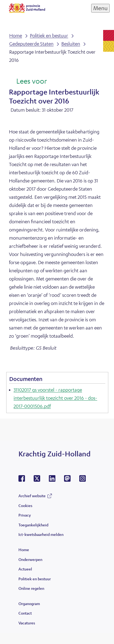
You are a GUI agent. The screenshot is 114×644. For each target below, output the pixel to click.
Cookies (25, 505)
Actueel (25, 569)
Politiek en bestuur (35, 579)
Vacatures (27, 623)
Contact (25, 613)
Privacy (25, 515)
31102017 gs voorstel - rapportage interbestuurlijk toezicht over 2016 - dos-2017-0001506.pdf (55, 398)
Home (24, 550)
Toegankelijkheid (33, 525)
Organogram (29, 603)
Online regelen (31, 588)
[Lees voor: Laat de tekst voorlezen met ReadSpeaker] (28, 81)
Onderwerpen (30, 559)
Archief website (32, 496)
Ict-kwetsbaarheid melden (41, 534)
